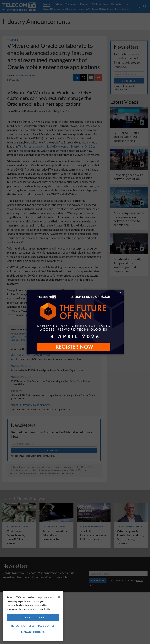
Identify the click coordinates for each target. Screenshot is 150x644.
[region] (33, 616)
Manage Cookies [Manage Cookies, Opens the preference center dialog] (33, 632)
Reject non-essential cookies (33, 626)
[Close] (59, 597)
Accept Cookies (33, 617)
